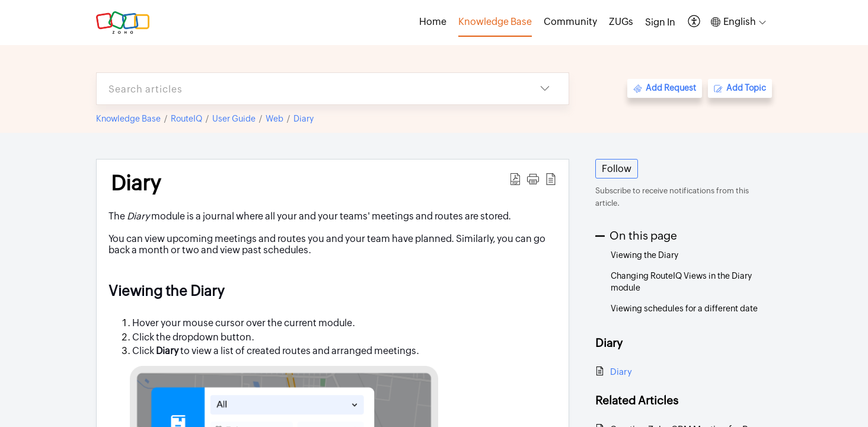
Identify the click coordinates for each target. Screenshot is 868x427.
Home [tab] (433, 22)
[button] (695, 22)
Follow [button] (617, 169)
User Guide (234, 119)
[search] (309, 89)
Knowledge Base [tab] (495, 22)
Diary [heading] (136, 183)
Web (275, 119)
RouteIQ (186, 119)
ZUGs (621, 22)
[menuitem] (660, 23)
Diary (304, 119)
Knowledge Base (128, 119)
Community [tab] (570, 22)
